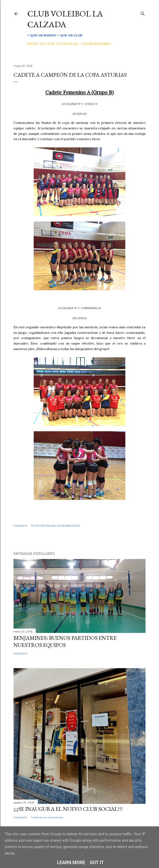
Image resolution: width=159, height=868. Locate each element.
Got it (97, 863)
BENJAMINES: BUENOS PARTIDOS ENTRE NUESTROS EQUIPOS (65, 641)
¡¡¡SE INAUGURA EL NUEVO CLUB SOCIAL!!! (68, 809)
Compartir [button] (21, 525)
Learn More (71, 863)
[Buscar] (143, 13)
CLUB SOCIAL (68, 44)
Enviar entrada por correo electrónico (56, 525)
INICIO (33, 44)
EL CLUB (47, 44)
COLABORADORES (96, 44)
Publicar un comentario (47, 817)
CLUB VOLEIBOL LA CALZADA (65, 19)
